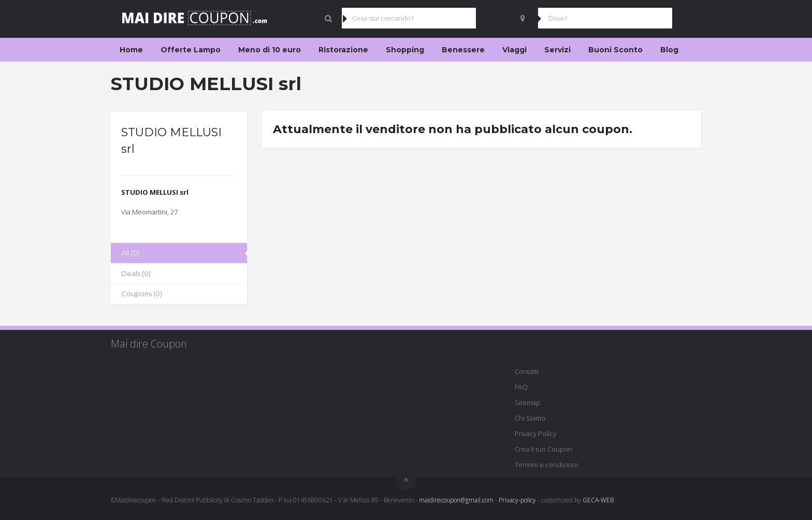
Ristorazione (343, 50)
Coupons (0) (142, 294)
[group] (179, 192)
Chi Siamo (530, 418)
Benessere (463, 50)
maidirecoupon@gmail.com (456, 500)
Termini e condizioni (546, 465)
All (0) (130, 253)
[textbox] (179, 192)
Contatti (527, 371)
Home (131, 50)
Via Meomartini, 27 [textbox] (149, 212)
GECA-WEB (598, 500)
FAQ (521, 387)
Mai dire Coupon (149, 344)
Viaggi (514, 50)
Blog (669, 50)
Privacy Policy (535, 434)
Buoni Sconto (615, 50)
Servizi (557, 50)
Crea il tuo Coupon (543, 449)
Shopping (405, 50)
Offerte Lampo (191, 50)
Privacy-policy (517, 500)
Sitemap (527, 402)
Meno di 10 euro (270, 50)
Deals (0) (136, 273)
